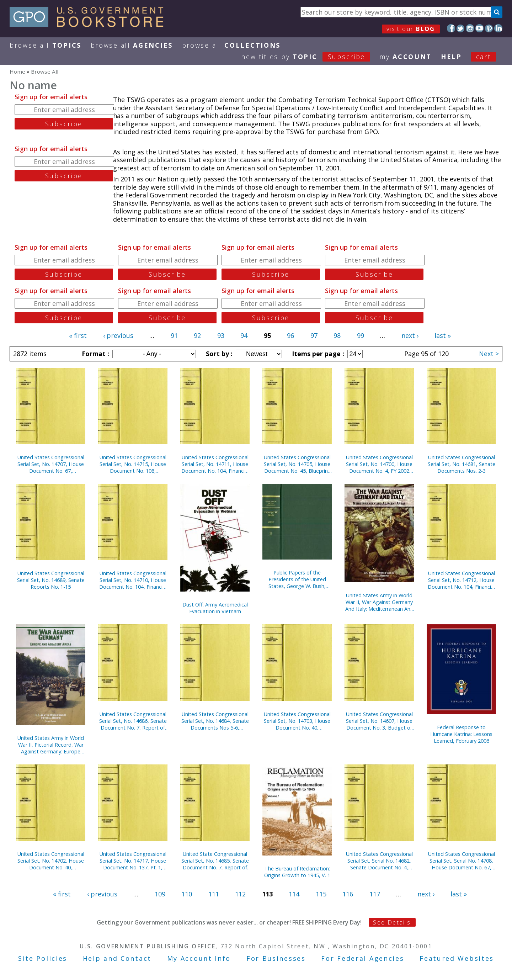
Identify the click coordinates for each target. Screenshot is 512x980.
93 (221, 335)
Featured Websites (457, 958)
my (406, 57)
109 (160, 894)
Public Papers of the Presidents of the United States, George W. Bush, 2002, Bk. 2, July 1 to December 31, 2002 (297, 579)
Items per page (317, 354)
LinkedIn (498, 28)
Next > (489, 354)
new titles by (310, 57)
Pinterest (489, 28)
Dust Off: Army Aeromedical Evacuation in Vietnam (215, 608)
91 (174, 335)
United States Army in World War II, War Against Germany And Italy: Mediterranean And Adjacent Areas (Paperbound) (379, 602)
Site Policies (43, 958)
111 (214, 894)
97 (314, 335)
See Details (392, 922)
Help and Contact (117, 958)
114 (294, 894)
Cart (484, 57)
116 (348, 894)
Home (17, 71)
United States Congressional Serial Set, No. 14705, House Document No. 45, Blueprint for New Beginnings (297, 464)
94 (244, 335)
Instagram (470, 28)
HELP (451, 57)
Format (95, 354)
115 (321, 894)
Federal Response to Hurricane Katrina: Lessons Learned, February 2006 (461, 734)
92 (197, 335)
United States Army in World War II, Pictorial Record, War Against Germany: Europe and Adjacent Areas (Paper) (51, 745)
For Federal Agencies (362, 958)
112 (240, 894)
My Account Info (199, 958)
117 (375, 894)
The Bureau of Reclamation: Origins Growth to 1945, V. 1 (297, 872)
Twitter (461, 28)
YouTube (479, 28)
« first (78, 335)
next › (410, 335)
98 (337, 335)
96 (290, 335)
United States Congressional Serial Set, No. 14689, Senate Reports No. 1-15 (51, 580)
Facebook (451, 28)
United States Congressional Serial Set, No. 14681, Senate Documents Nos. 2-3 (462, 464)
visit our (411, 29)
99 (361, 335)
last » (443, 335)
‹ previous (118, 335)
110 (187, 894)
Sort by (218, 354)
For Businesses (276, 958)
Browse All (46, 45)
